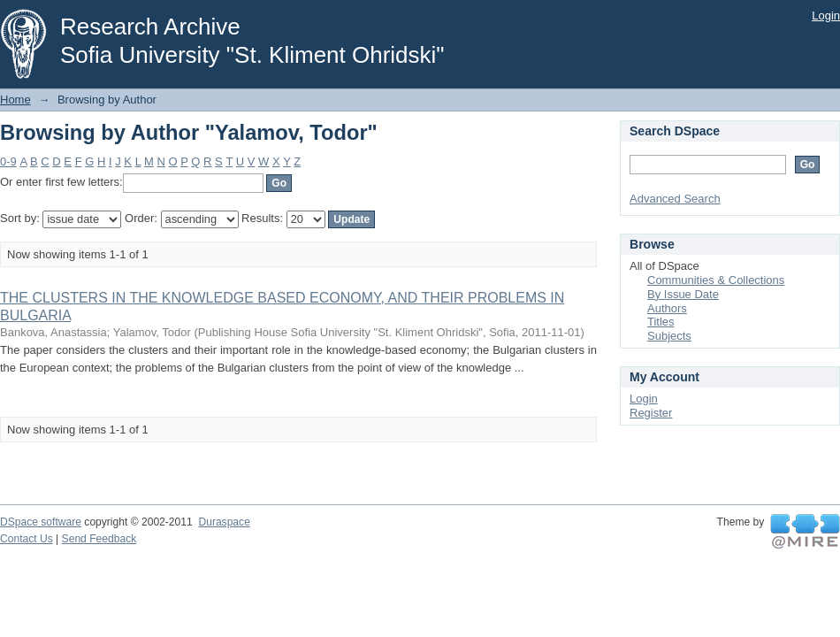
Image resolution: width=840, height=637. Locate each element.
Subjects (669, 336)
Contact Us (27, 539)
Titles (661, 322)
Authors (667, 308)
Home (15, 100)
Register (651, 413)
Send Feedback (99, 539)
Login (826, 15)
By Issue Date (683, 294)
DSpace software (41, 522)
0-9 (8, 161)
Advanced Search (675, 199)
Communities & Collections (716, 280)
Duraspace (224, 522)
